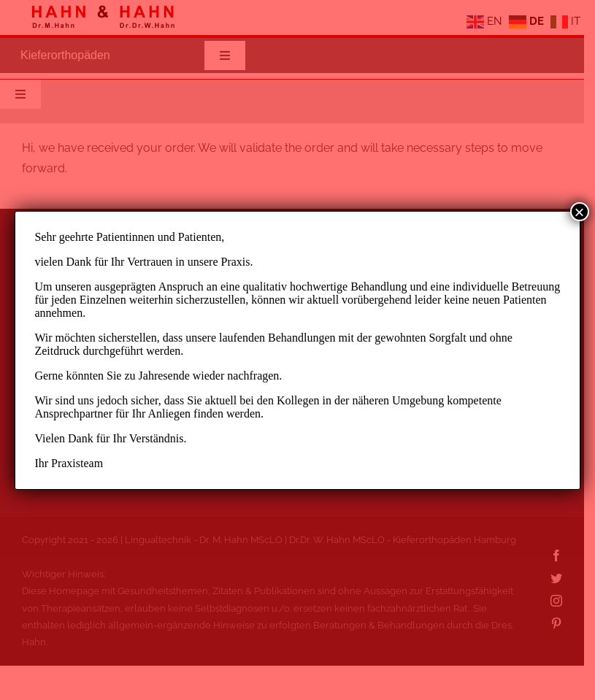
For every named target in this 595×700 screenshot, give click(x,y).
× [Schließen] (580, 212)
